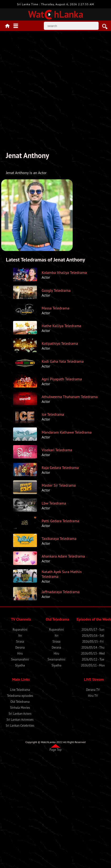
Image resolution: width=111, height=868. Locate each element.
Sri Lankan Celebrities (20, 837)
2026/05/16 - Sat (93, 747)
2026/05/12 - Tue (93, 771)
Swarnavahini (20, 771)
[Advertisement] (55, 89)
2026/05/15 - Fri (93, 753)
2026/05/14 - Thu (93, 759)
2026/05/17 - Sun (93, 741)
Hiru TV (93, 807)
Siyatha (20, 777)
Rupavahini (20, 741)
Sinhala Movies (20, 819)
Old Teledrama (20, 813)
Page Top (56, 861)
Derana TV (93, 801)
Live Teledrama (20, 801)
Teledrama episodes (20, 807)
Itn (20, 747)
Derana (20, 759)
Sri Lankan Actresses (20, 831)
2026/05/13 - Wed (93, 765)
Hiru (20, 765)
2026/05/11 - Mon (93, 777)
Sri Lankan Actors (20, 825)
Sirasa (20, 753)
